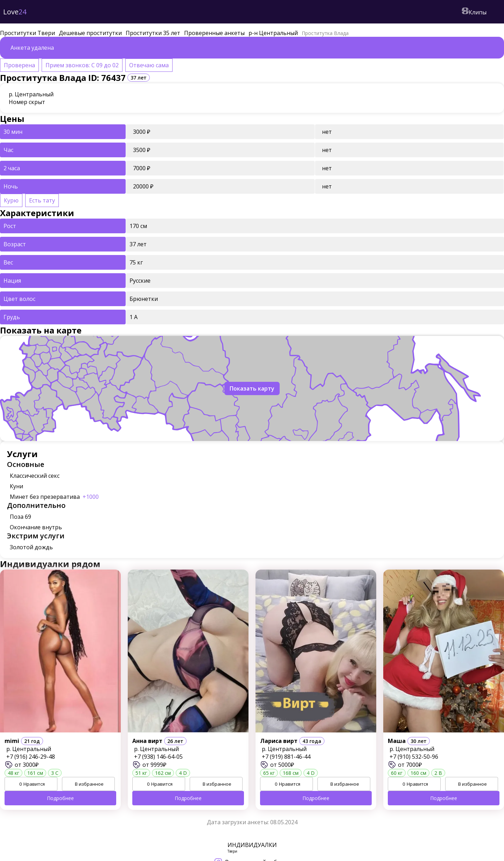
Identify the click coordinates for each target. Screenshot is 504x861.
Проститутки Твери (27, 33)
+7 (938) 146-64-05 (158, 757)
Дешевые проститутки (90, 33)
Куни (16, 486)
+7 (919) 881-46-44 (286, 757)
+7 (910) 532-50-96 (414, 757)
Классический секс (35, 476)
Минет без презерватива (54, 497)
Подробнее (60, 798)
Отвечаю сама (149, 65)
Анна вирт (147, 741)
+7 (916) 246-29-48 (31, 757)
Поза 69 (20, 517)
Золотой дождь (31, 547)
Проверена (19, 65)
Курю (11, 200)
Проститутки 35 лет (153, 33)
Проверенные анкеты (214, 33)
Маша (397, 741)
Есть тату (42, 200)
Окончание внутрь (36, 527)
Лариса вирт (279, 741)
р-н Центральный (273, 33)
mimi (12, 741)
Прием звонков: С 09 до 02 (82, 65)
